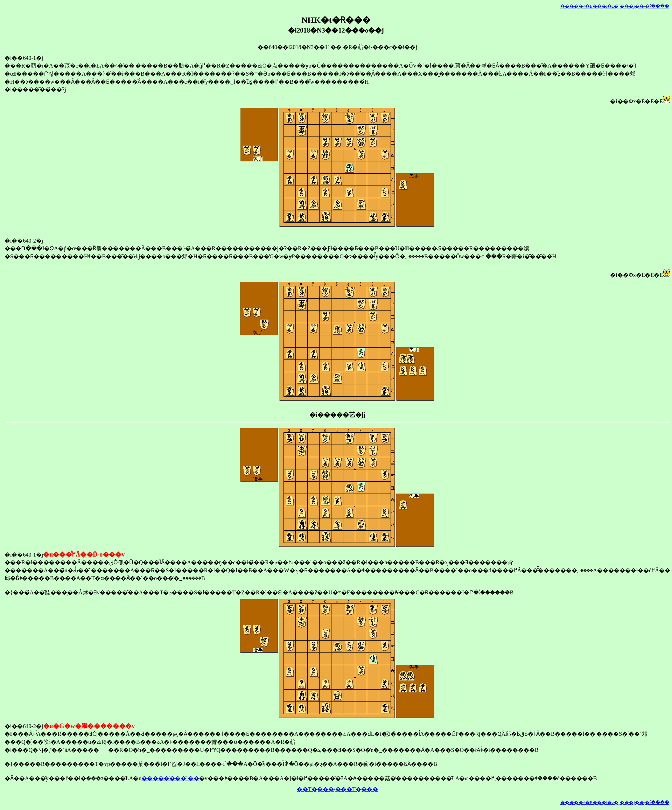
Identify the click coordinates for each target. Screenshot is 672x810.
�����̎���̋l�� (170, 778)
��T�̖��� (315, 789)
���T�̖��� (357, 789)
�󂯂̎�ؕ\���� (657, 6)
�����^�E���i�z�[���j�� (602, 6)
